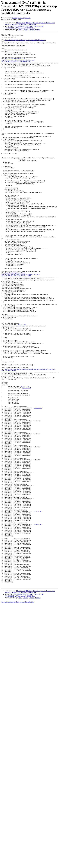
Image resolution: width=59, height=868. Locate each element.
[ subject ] (32, 30)
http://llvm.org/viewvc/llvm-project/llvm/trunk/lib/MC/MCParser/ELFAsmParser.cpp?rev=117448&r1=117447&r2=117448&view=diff (20, 323)
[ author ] (38, 30)
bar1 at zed (25, 457)
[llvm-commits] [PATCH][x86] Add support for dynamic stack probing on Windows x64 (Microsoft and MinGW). (30, 24)
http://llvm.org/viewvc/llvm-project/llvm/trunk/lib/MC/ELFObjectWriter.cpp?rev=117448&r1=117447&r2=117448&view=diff (18, 65)
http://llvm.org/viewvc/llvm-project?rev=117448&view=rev (25, 41)
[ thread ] (26, 30)
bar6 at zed (38, 623)
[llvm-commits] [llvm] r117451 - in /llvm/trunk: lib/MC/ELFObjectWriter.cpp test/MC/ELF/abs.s (24, 27)
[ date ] (20, 30)
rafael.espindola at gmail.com (21, 18)
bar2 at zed (22, 383)
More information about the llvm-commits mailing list (17, 713)
